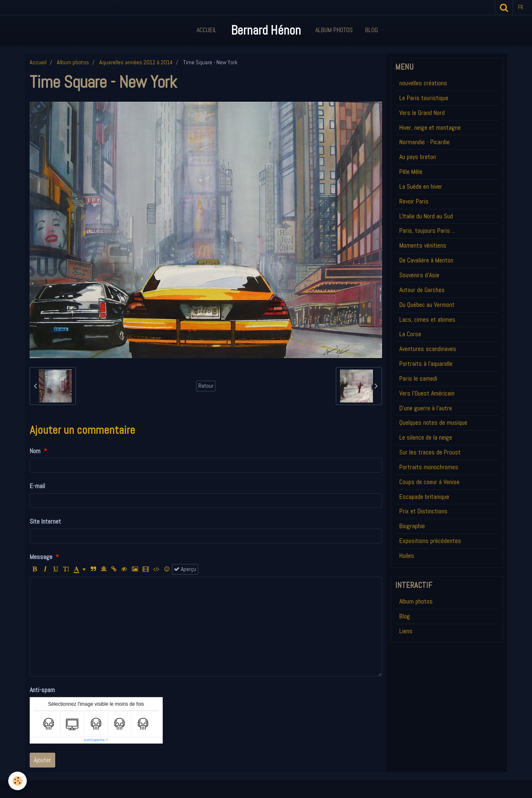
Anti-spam (42, 690)
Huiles (407, 556)
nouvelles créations (423, 83)
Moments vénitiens (423, 245)
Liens (406, 631)
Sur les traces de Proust (430, 452)
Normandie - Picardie (424, 142)
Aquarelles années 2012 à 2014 (136, 62)
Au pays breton (418, 157)
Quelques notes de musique (433, 422)
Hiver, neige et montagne (430, 128)
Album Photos (334, 30)
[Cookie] (18, 781)
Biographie (412, 526)
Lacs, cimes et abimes (427, 319)
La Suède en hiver (421, 186)
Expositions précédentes (430, 541)
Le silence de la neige (426, 437)
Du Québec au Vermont (427, 305)
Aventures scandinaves (428, 349)
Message (41, 557)
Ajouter (42, 760)
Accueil (207, 30)
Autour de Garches (422, 290)
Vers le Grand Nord (422, 113)
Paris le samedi (418, 378)
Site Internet (45, 521)
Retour (206, 386)
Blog (371, 30)
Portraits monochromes (429, 467)
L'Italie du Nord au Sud (426, 216)
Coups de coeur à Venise (429, 482)
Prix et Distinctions (423, 511)
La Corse (410, 334)
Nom (35, 451)
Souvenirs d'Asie (419, 275)
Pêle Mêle (411, 172)
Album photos (73, 62)
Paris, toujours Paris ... (427, 231)
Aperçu (185, 569)
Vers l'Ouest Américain (427, 393)
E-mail (37, 486)
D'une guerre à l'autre (426, 408)
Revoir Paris (414, 201)
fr (521, 7)
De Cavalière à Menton (426, 260)
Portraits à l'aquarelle (426, 364)
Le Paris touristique (424, 98)
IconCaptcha (94, 740)
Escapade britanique (424, 497)
